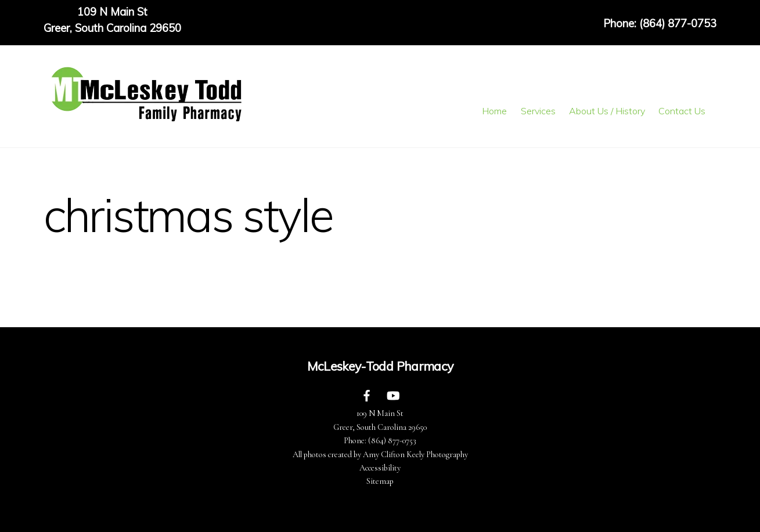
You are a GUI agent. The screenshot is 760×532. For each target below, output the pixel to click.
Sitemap (380, 481)
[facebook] (367, 395)
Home (494, 111)
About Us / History (607, 111)
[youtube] (393, 395)
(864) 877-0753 (392, 441)
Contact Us (682, 111)
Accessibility (380, 468)
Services (538, 111)
